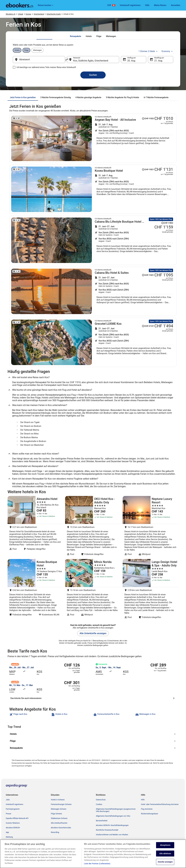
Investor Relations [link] (13, 823)
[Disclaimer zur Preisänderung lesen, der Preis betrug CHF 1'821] (148, 169)
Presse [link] (9, 814)
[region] (93, 854)
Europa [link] (28, 14)
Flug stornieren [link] (147, 809)
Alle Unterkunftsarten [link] (59, 823)
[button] (93, 734)
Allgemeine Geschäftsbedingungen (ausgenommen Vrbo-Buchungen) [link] (116, 810)
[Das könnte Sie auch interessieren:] (93, 698)
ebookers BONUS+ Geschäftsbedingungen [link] (112, 825)
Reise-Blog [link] (55, 832)
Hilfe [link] (143, 800)
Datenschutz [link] (101, 800)
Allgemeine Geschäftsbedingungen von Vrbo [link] (113, 816)
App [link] (7, 832)
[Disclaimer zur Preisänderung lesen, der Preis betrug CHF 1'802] (167, 223)
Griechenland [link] (39, 14)
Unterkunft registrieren (130, 5)
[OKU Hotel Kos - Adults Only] (93, 527)
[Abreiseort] (39, 60)
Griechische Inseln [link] (54, 14)
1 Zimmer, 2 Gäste (148, 51)
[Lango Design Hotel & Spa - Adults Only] (151, 590)
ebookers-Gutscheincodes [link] (61, 828)
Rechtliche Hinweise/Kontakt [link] (107, 830)
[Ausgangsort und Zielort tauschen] (67, 60)
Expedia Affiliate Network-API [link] (17, 818)
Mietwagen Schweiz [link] (59, 809)
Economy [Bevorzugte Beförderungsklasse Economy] (167, 51)
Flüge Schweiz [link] (56, 814)
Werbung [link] (9, 837)
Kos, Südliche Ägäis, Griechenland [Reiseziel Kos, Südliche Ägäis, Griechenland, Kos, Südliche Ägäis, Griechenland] (91, 61)
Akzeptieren (165, 845)
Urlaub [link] (21, 14)
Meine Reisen (160, 5)
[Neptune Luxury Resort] (151, 527)
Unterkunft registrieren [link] (15, 804)
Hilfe (147, 5)
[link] (30, 715)
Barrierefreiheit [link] (102, 821)
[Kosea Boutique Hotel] (35, 590)
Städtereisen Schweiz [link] (59, 818)
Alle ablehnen (165, 854)
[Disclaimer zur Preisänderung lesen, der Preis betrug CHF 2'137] (148, 326)
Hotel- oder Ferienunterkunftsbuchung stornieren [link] (160, 804)
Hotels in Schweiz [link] (58, 800)
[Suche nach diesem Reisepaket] (134, 138)
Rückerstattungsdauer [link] (150, 814)
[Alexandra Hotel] (35, 527)
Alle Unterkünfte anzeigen (93, 633)
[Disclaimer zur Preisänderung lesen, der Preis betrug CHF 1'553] (148, 119)
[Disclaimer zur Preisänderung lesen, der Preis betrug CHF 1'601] (148, 275)
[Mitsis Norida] (93, 590)
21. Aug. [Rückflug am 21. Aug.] (159, 61)
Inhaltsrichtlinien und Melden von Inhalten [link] (112, 835)
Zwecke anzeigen (165, 862)
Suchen (93, 75)
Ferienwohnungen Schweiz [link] (61, 804)
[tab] (75, 36)
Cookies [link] (99, 804)
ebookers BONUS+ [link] (13, 828)
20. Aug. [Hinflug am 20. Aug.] (132, 61)
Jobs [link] (8, 800)
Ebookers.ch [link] (11, 14)
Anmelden (176, 5)
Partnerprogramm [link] (13, 809)
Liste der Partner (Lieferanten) (97, 864)
